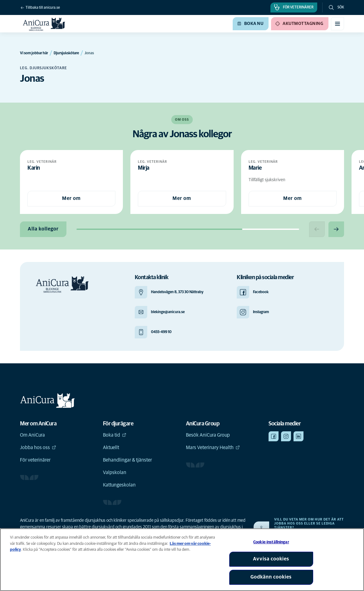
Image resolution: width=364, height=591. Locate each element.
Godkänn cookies (271, 577)
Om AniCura (32, 435)
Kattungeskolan (119, 485)
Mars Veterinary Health (213, 448)
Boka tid (115, 435)
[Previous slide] (317, 229)
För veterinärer (35, 460)
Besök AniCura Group (208, 435)
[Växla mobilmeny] (337, 24)
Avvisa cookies (271, 559)
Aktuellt (111, 448)
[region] (182, 560)
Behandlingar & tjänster (127, 460)
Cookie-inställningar (271, 542)
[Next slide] (336, 229)
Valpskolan (115, 472)
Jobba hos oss (38, 448)
